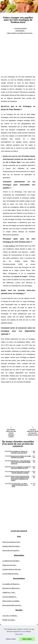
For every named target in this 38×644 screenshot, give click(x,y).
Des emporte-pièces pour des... (12, 605)
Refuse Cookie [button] (11, 639)
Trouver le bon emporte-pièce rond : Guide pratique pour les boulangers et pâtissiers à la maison (20, 478)
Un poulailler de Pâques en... (11, 584)
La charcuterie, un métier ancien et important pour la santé (20, 485)
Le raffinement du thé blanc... (11, 561)
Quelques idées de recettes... (11, 546)
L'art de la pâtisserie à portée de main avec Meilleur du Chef (21, 468)
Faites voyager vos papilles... (11, 601)
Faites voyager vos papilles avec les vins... (20, 33)
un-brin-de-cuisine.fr (21, 28)
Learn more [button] (19, 634)
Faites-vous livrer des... (10, 565)
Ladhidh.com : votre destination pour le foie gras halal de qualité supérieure (21, 462)
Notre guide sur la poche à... (11, 550)
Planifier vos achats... (9, 620)
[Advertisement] (18, 54)
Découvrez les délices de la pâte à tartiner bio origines (21, 457)
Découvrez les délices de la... (11, 588)
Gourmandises (20, 31)
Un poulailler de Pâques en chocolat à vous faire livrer (19, 452)
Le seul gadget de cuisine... (11, 574)
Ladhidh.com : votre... (9, 592)
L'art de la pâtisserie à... (10, 597)
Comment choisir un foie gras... (12, 569)
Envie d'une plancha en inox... (12, 542)
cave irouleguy (10, 246)
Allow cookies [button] (27, 639)
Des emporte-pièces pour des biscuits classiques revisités (11, 433)
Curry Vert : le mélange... (10, 616)
